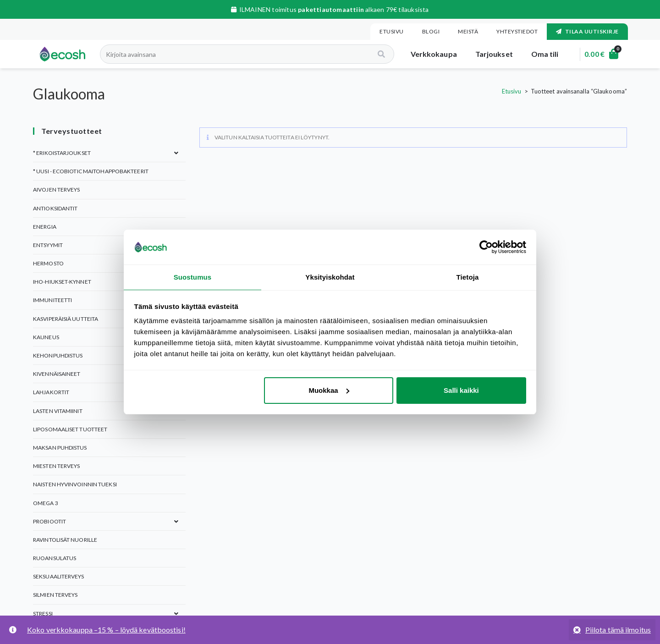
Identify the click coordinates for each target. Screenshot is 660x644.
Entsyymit (48, 245)
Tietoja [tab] (468, 277)
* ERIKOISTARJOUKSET (62, 153)
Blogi (431, 31)
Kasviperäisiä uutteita (66, 319)
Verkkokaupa (428, 54)
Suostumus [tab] (193, 277)
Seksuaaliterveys (59, 576)
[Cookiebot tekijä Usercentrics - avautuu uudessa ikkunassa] (486, 247)
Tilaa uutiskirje (587, 31)
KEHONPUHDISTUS (58, 355)
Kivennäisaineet (57, 374)
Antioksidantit (55, 208)
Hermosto (48, 263)
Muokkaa (329, 391)
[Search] (377, 54)
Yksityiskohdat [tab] (330, 277)
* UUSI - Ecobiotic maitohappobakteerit (91, 171)
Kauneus (46, 337)
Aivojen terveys (57, 190)
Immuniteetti (52, 300)
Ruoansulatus (55, 558)
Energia (45, 227)
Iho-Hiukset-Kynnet (62, 282)
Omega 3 (46, 503)
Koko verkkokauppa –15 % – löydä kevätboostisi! (106, 630)
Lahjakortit (51, 392)
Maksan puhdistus (60, 448)
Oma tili (539, 54)
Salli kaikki (461, 391)
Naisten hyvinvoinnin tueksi (75, 484)
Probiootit (49, 521)
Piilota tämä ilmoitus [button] (618, 630)
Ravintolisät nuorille (65, 540)
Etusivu (392, 31)
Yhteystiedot (517, 31)
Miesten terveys (57, 466)
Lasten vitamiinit (58, 411)
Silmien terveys (55, 595)
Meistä (468, 31)
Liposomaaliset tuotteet (70, 429)
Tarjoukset (489, 54)
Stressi (43, 614)
